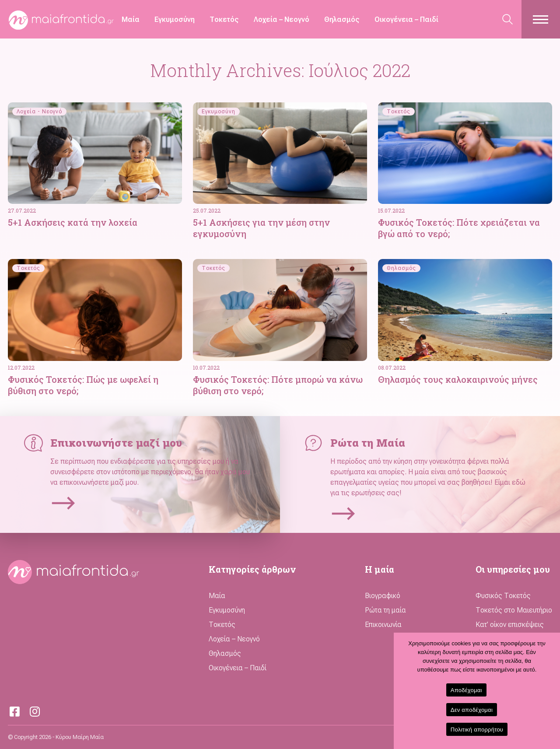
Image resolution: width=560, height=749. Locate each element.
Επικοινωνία (383, 625)
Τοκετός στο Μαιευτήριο (514, 610)
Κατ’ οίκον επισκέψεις (510, 625)
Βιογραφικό (383, 596)
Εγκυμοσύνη (175, 19)
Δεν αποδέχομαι (472, 710)
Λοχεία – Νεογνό (282, 19)
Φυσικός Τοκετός (503, 596)
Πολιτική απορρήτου (477, 730)
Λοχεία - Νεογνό (39, 112)
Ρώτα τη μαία (385, 610)
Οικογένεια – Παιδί (406, 19)
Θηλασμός (342, 19)
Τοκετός (224, 19)
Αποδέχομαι (466, 690)
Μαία (131, 19)
